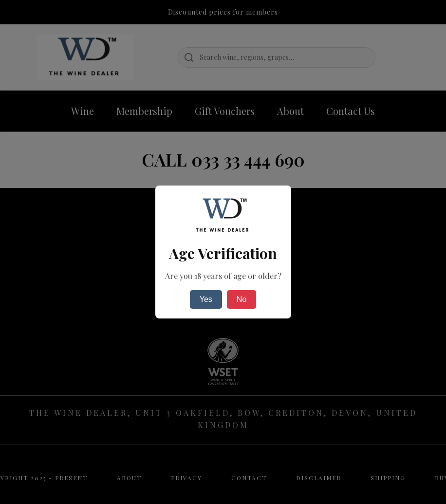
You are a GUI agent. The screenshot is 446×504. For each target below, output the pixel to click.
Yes (206, 299)
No (242, 299)
